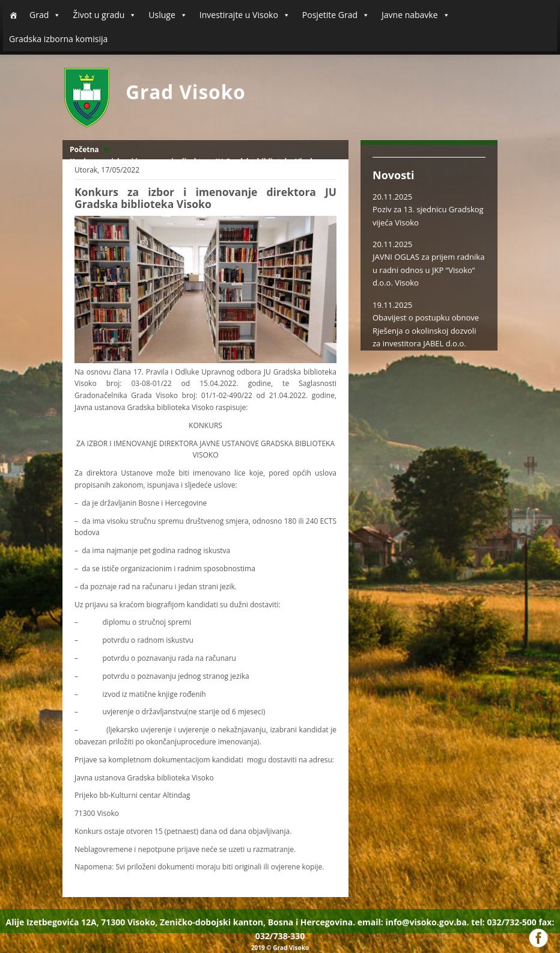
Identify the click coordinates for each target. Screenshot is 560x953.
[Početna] (13, 15)
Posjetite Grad (336, 15)
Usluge (168, 15)
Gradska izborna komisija (58, 39)
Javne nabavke (416, 15)
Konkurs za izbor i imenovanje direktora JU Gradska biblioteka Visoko (194, 161)
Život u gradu (105, 15)
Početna (84, 149)
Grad (45, 15)
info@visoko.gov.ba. (427, 922)
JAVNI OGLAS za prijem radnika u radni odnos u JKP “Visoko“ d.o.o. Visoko (428, 270)
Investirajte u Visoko (245, 15)
